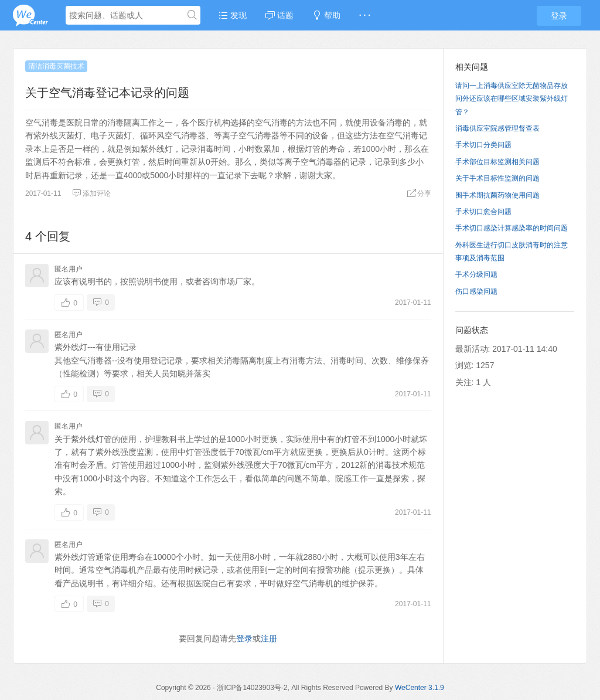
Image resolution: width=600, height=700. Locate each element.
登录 (559, 16)
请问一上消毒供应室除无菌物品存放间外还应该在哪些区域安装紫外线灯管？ (512, 99)
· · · (365, 15)
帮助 (326, 15)
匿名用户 (69, 269)
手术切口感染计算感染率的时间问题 (512, 228)
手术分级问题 (476, 274)
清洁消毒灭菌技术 (56, 66)
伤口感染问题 (476, 291)
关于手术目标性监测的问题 (497, 178)
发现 (233, 15)
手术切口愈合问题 (483, 212)
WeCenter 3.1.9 (420, 688)
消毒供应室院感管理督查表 (497, 128)
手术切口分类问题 (483, 145)
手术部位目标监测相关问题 (497, 162)
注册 (269, 638)
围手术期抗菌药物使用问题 (497, 195)
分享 (419, 193)
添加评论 (91, 193)
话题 (279, 15)
